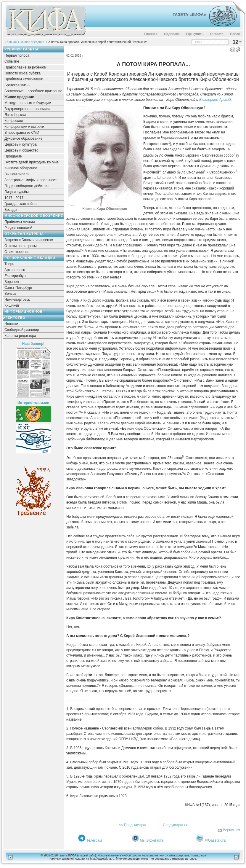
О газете (217, 34)
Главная (151, 34)
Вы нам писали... (18, 174)
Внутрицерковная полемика (27, 109)
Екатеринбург (16, 276)
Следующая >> (175, 825)
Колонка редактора (20, 336)
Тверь (9, 264)
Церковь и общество (21, 150)
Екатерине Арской (215, 100)
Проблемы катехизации (24, 79)
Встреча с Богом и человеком (29, 240)
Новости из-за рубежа (22, 73)
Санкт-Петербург (18, 288)
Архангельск (15, 270)
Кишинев (12, 305)
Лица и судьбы (17, 192)
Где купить (195, 34)
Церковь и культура (21, 144)
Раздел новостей (18, 228)
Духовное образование (23, 138)
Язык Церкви (15, 115)
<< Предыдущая (132, 825)
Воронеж (12, 282)
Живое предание (33, 42)
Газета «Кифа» (189, 15)
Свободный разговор (22, 330)
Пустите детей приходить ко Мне (32, 162)
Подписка (172, 34)
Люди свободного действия (27, 186)
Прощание (13, 156)
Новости (11, 324)
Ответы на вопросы (21, 246)
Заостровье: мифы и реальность (32, 180)
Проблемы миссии (20, 222)
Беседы (11, 210)
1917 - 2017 (14, 198)
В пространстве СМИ (22, 133)
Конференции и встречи (24, 127)
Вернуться (231, 830)
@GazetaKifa (215, 840)
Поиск (235, 34)
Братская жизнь (17, 85)
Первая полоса (17, 55)
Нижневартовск (17, 300)
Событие (12, 61)
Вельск (10, 294)
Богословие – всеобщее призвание (33, 91)
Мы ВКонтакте (152, 840)
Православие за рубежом (25, 67)
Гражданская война (20, 204)
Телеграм (94, 840)
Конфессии (14, 121)
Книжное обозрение (21, 168)
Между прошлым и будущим (28, 103)
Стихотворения (17, 252)
